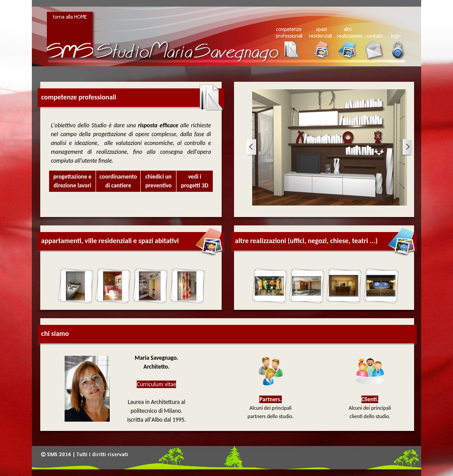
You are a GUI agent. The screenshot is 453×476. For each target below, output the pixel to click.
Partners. (270, 399)
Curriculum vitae (156, 384)
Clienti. (370, 399)
